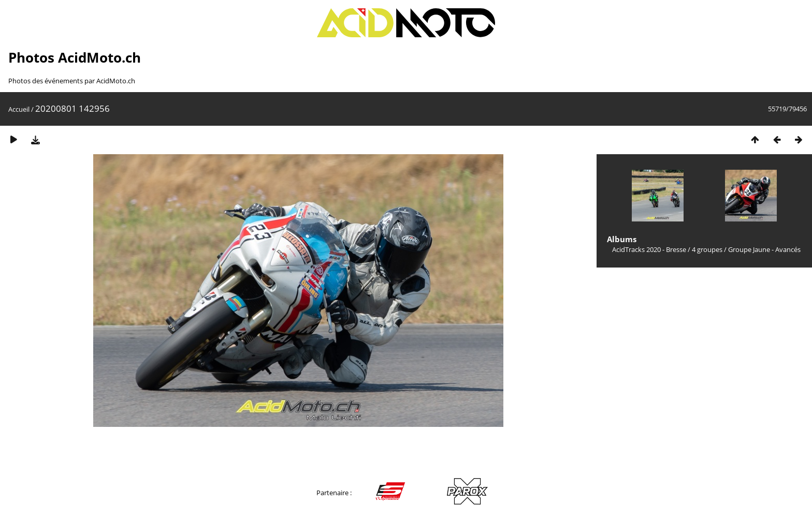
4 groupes (707, 249)
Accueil (19, 109)
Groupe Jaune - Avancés (764, 249)
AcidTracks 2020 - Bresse (649, 249)
